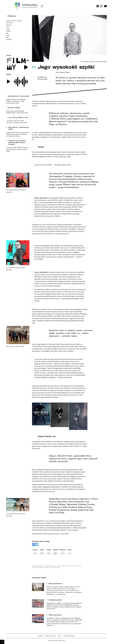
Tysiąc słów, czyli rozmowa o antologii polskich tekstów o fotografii (17, 143)
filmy (7, 37)
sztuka (8, 29)
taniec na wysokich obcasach (40, 568)
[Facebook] (34, 544)
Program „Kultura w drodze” (14, 21)
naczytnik (9, 40)
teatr (8, 27)
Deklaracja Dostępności (69, 636)
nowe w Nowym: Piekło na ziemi (18, 118)
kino (7, 33)
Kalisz (59, 566)
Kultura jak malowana (55, 584)
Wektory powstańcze (55, 615)
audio (8, 35)
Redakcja (40, 636)
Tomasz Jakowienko (55, 568)
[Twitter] (37, 544)
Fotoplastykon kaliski (55, 600)
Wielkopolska (12, 16)
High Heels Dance (51, 566)
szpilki (74, 566)
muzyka (8, 31)
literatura (9, 25)
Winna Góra (10, 23)
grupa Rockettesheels (38, 566)
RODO (60, 636)
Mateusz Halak (67, 566)
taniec (80, 566)
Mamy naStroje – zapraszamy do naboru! (19, 128)
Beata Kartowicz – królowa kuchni (19, 96)
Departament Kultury (50, 636)
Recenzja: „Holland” (14, 108)
